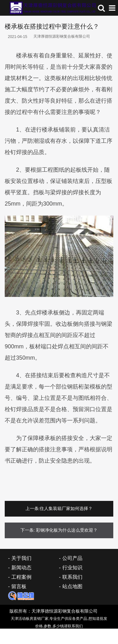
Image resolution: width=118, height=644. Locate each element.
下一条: (28, 530)
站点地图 (72, 586)
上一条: (33, 508)
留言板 (19, 586)
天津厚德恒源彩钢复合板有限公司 (62, 36)
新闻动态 (21, 568)
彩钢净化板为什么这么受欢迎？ (67, 530)
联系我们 (72, 577)
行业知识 (72, 568)
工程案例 (21, 577)
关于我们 (21, 558)
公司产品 (72, 558)
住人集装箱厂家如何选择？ (66, 508)
